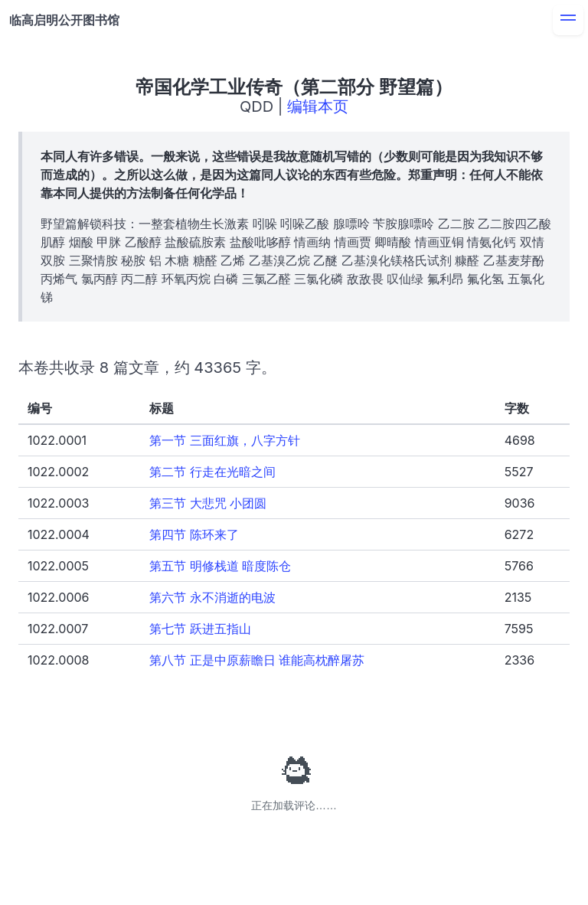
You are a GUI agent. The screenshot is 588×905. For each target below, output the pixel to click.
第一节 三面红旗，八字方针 (225, 440)
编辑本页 (318, 106)
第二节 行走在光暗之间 (212, 472)
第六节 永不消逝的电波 (212, 597)
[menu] (568, 20)
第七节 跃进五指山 (200, 629)
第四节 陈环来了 (194, 534)
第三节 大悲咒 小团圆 (208, 503)
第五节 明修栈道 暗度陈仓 (220, 566)
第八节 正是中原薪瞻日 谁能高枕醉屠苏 (257, 660)
